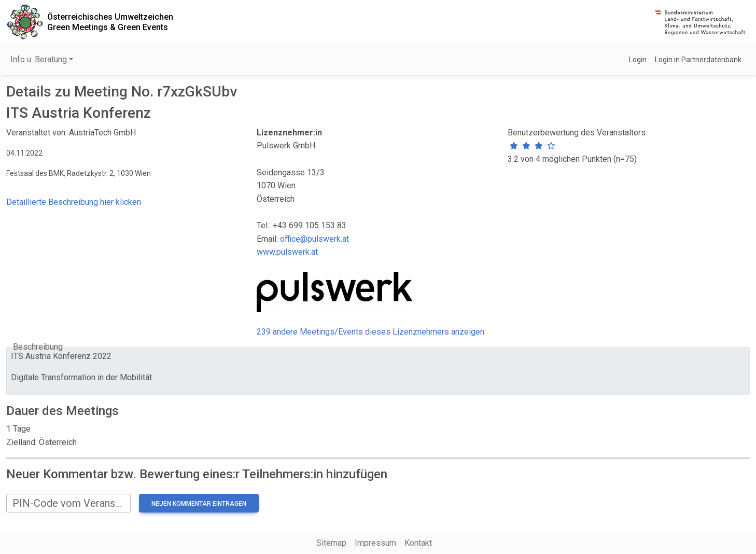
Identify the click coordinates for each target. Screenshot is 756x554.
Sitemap (331, 543)
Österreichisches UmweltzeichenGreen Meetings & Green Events (110, 22)
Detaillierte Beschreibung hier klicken (74, 202)
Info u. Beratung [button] (39, 59)
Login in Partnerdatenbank (698, 60)
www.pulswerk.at (287, 252)
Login (638, 60)
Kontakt (418, 543)
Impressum (375, 543)
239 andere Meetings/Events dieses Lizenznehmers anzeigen (370, 332)
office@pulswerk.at (314, 239)
